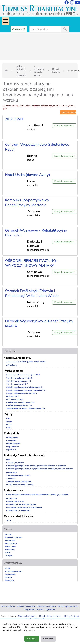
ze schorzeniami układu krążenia (20, 485)
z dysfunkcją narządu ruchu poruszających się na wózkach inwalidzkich (36, 466)
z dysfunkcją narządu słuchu (18, 476)
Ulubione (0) (19, 29)
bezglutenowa (12, 437)
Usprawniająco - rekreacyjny (18, 510)
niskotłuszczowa (13, 444)
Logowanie (50, 609)
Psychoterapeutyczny (15, 501)
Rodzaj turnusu (56, 71)
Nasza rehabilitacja (27, 616)
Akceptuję (32, 639)
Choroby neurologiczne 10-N (19, 381)
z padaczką (11, 479)
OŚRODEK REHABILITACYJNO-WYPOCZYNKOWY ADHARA (31, 263)
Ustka (7, 553)
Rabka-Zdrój (10, 547)
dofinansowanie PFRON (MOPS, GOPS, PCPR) (26, 362)
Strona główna (8, 606)
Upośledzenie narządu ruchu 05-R (21, 402)
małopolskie (10, 574)
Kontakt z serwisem (26, 606)
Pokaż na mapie (68, 112)
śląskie (8, 568)
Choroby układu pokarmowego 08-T (22, 393)
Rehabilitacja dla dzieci (50, 616)
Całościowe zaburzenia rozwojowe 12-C (23, 375)
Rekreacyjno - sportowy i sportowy (21, 504)
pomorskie (9, 580)
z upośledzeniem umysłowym (19, 482)
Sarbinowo (10, 550)
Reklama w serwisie (47, 606)
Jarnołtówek (10, 540)
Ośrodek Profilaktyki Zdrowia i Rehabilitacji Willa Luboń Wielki (32, 293)
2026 (8, 520)
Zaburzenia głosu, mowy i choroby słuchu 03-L (26, 408)
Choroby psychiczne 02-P (17, 384)
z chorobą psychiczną (15, 463)
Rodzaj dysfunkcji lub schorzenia (21, 71)
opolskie (9, 577)
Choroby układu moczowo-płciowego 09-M (25, 387)
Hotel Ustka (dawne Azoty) (28, 175)
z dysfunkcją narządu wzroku (39, 71)
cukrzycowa (11, 441)
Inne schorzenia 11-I (15, 399)
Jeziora (9, 421)
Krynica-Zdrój (11, 543)
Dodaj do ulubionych (64, 126)
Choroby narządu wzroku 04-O (19, 378)
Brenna (8, 534)
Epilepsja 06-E (12, 396)
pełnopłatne (11, 365)
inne (8, 460)
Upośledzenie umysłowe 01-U (19, 405)
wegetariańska (13, 447)
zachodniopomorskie (14, 571)
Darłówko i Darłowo (14, 537)
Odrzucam (48, 639)
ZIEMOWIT (14, 119)
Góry (8, 418)
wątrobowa (11, 450)
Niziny (9, 428)
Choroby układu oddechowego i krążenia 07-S (26, 390)
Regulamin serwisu (34, 609)
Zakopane (9, 556)
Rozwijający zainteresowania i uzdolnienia (24, 507)
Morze (9, 424)
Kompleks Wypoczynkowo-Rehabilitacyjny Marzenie (28, 203)
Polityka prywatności (68, 606)
